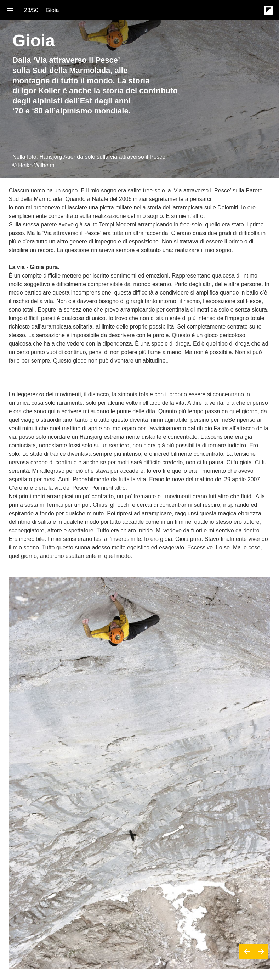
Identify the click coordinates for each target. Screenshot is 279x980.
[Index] (10, 10)
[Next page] (261, 951)
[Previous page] (246, 951)
